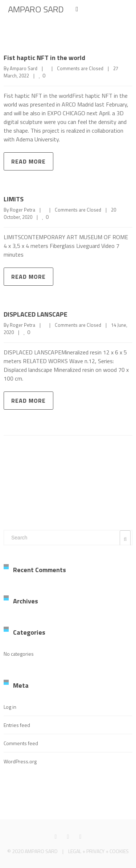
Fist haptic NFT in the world (44, 58)
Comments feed (21, 743)
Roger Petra (22, 210)
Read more (28, 161)
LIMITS (14, 199)
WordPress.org (20, 761)
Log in (10, 707)
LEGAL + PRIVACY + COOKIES (98, 851)
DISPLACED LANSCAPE (36, 314)
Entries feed (17, 725)
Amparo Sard (24, 68)
